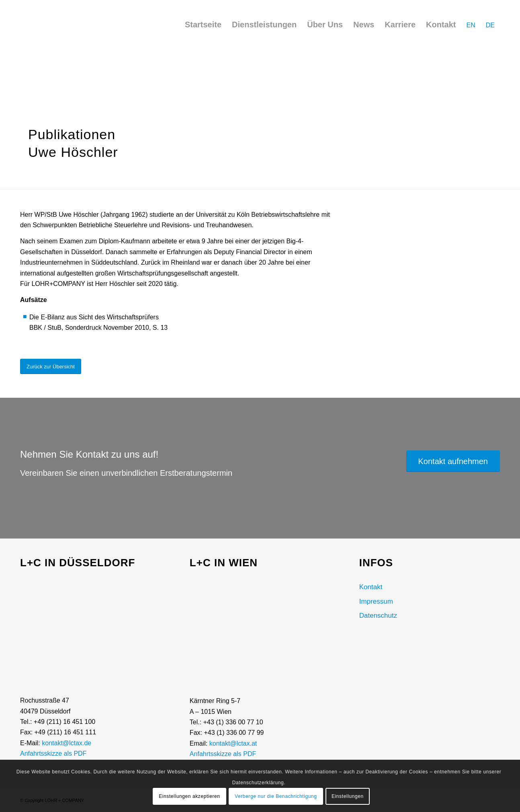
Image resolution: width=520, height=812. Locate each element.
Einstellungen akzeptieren (189, 796)
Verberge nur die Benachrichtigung (276, 796)
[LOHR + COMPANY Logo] (42, 28)
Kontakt (371, 587)
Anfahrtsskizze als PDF (53, 753)
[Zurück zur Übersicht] (51, 367)
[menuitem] (203, 25)
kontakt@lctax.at (233, 743)
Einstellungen (348, 796)
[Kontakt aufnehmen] (453, 461)
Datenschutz (378, 616)
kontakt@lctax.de (67, 743)
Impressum (376, 601)
